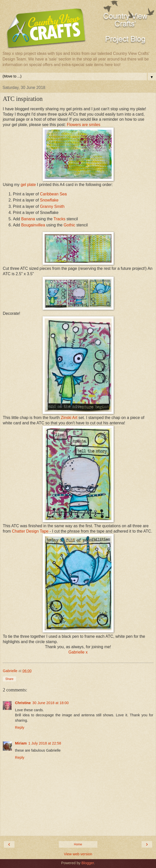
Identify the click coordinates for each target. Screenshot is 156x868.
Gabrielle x (78, 652)
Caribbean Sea (53, 194)
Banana (28, 219)
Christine (23, 703)
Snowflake (49, 200)
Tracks (59, 219)
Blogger (88, 863)
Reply (20, 727)
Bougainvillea (33, 225)
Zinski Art (70, 418)
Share (9, 679)
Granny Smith (52, 206)
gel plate (28, 185)
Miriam (21, 743)
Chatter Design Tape (30, 531)
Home (78, 844)
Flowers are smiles (84, 125)
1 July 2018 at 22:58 (45, 743)
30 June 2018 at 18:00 (50, 703)
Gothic (70, 225)
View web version (78, 854)
